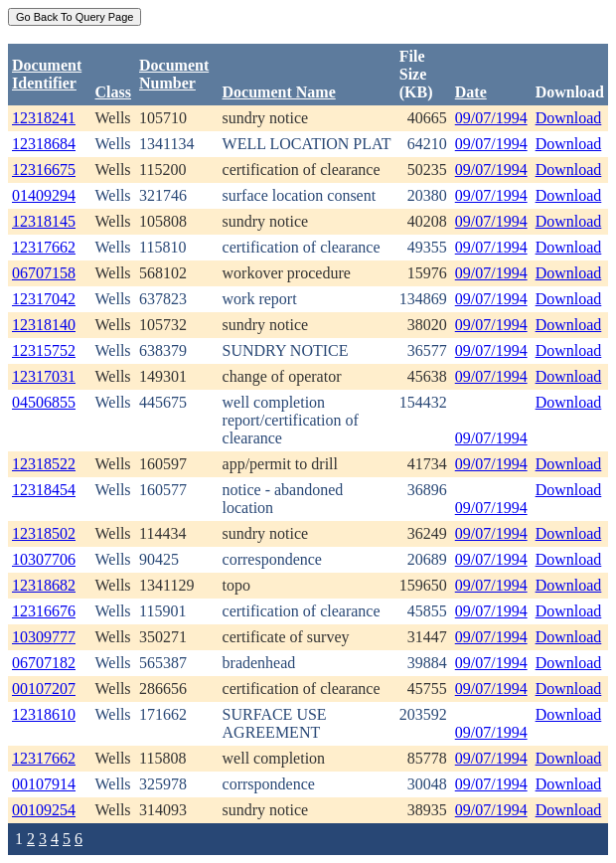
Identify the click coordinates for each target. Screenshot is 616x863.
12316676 (44, 611)
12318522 (44, 464)
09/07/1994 (491, 118)
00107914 (44, 784)
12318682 (44, 585)
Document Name (279, 92)
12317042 (44, 299)
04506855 (44, 402)
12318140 (44, 325)
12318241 (44, 118)
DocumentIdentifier (47, 74)
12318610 (44, 714)
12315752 (44, 350)
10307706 (44, 559)
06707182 (44, 663)
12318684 (44, 144)
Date (471, 92)
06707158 (44, 273)
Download (569, 118)
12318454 (44, 490)
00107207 (44, 689)
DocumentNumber (174, 74)
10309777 (44, 637)
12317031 (44, 376)
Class (113, 92)
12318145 (44, 221)
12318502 (44, 533)
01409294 (44, 195)
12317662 (44, 247)
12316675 (44, 170)
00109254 (44, 810)
